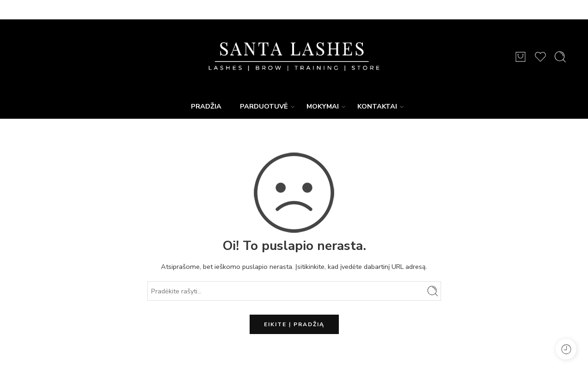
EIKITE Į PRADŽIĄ (294, 324)
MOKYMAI (323, 106)
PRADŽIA (206, 106)
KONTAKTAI (377, 106)
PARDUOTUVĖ (264, 106)
